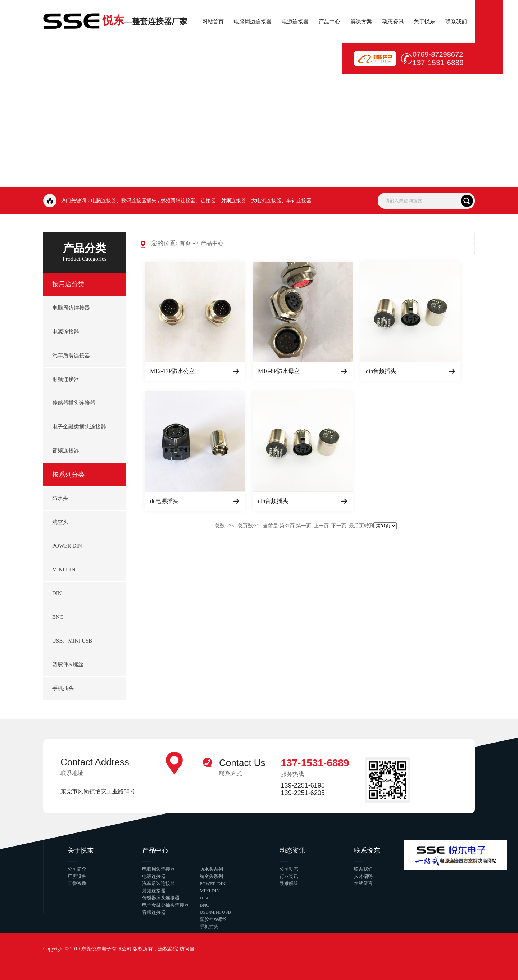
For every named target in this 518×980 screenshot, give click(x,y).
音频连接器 (66, 450)
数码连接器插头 (139, 201)
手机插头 (63, 688)
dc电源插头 (164, 501)
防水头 (60, 498)
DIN (57, 593)
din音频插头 (381, 371)
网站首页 (213, 22)
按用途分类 (68, 284)
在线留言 (363, 883)
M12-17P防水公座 (172, 371)
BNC (58, 617)
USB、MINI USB (72, 641)
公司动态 (289, 869)
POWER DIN (67, 546)
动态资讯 (393, 22)
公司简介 (77, 869)
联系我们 (456, 22)
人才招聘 (363, 876)
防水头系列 (211, 869)
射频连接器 (233, 201)
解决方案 (361, 22)
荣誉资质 (77, 883)
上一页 (321, 526)
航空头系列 (211, 876)
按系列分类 (68, 475)
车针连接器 (299, 201)
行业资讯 (289, 876)
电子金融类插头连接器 (79, 427)
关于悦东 (424, 22)
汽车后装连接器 (71, 355)
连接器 (208, 201)
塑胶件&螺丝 (68, 664)
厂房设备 (77, 876)
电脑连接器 (104, 201)
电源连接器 (295, 22)
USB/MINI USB (215, 912)
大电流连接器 (266, 201)
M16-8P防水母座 (279, 371)
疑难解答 (289, 883)
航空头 (60, 522)
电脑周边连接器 (253, 22)
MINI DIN (64, 570)
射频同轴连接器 (178, 201)
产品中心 (330, 22)
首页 (185, 243)
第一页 (304, 526)
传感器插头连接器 (74, 403)
